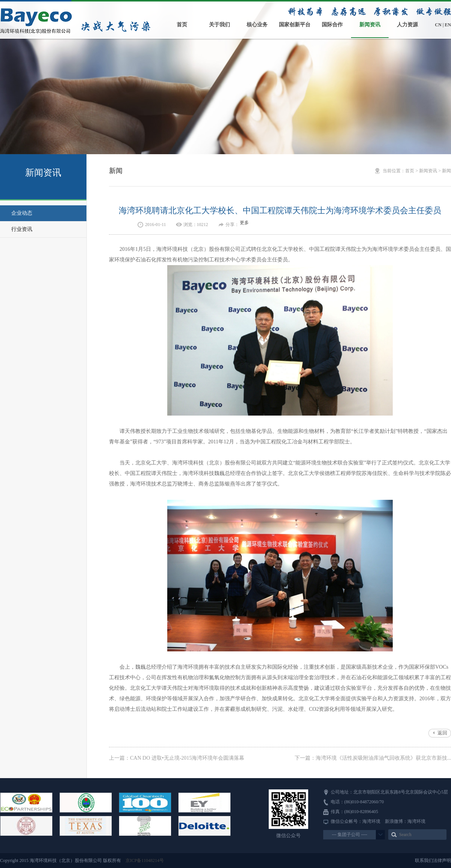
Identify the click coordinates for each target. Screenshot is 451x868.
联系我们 (424, 860)
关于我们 (219, 25)
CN (438, 25)
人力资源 (407, 25)
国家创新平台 (295, 25)
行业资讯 (22, 229)
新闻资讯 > (431, 171)
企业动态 (22, 213)
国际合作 (332, 25)
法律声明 (442, 860)
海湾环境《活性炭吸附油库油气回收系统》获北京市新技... (384, 758)
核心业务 (257, 25)
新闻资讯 (370, 25)
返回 (442, 733)
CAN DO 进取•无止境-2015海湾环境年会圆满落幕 (187, 758)
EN (448, 25)
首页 (182, 25)
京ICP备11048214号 (145, 860)
